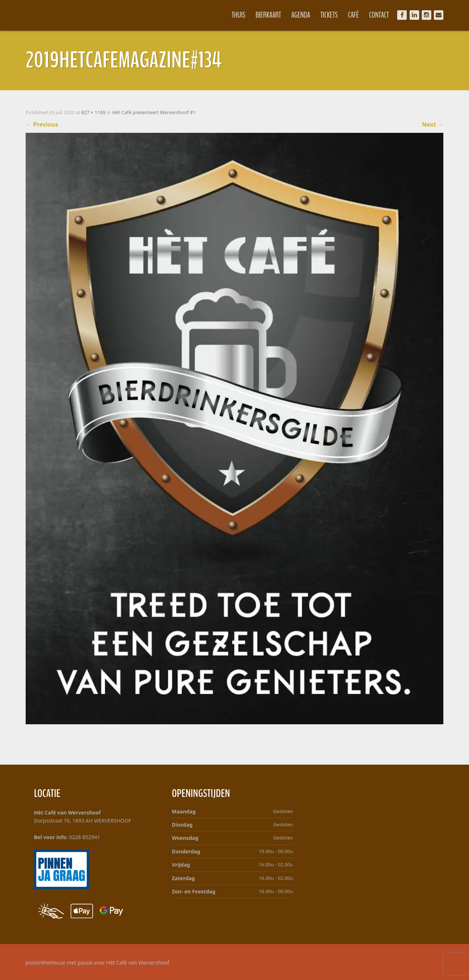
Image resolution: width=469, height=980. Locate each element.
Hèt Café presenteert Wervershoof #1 (154, 112)
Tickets (329, 15)
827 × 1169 (93, 112)
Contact (379, 15)
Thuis (238, 15)
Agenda (301, 15)
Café (354, 15)
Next (433, 124)
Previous (42, 124)
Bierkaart (269, 15)
